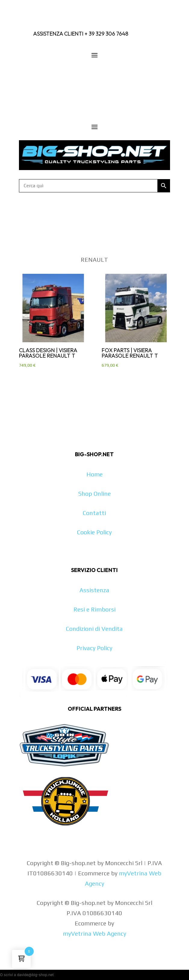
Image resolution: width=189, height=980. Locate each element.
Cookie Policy (94, 532)
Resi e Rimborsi (94, 609)
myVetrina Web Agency (94, 933)
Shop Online (94, 493)
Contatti (94, 513)
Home (94, 474)
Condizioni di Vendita (94, 629)
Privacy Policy (94, 648)
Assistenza (94, 590)
